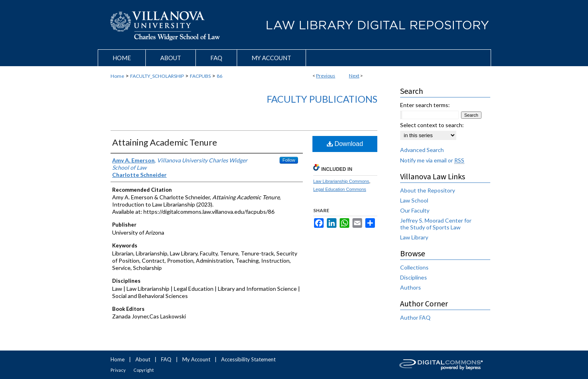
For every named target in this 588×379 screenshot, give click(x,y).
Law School (414, 200)
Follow (289, 160)
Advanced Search (422, 150)
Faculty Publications (322, 99)
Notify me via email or (432, 160)
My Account (196, 359)
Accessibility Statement (248, 359)
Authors (411, 287)
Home (117, 76)
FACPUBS (200, 76)
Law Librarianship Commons (341, 181)
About (143, 359)
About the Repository (428, 190)
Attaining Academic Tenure (165, 142)
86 (219, 76)
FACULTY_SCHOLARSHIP (157, 76)
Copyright (144, 370)
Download (345, 144)
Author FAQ (415, 317)
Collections (414, 267)
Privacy (118, 370)
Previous (326, 76)
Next (354, 76)
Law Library (414, 237)
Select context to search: (432, 125)
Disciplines (414, 277)
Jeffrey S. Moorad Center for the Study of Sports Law (436, 224)
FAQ (166, 359)
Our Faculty (415, 210)
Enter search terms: (425, 105)
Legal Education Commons (340, 189)
